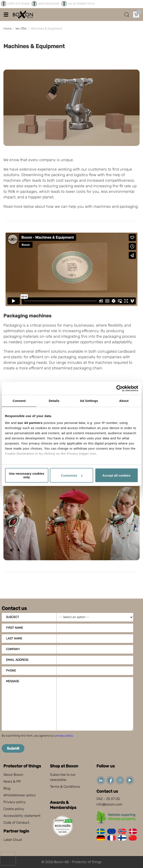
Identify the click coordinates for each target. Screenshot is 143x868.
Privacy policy (15, 802)
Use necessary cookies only (26, 475)
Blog (7, 788)
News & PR (12, 781)
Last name (14, 638)
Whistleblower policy (20, 795)
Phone (11, 671)
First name (14, 628)
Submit (13, 748)
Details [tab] (54, 401)
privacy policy (64, 736)
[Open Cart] (136, 15)
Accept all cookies (117, 475)
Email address (17, 660)
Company (13, 649)
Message (13, 681)
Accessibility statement (22, 816)
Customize (72, 475)
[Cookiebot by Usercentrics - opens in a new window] (119, 388)
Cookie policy (14, 809)
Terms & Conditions (65, 787)
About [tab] (124, 401)
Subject (13, 617)
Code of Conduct (16, 823)
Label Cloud (13, 840)
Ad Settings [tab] (89, 401)
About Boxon (13, 775)
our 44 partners (30, 423)
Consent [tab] (19, 401)
